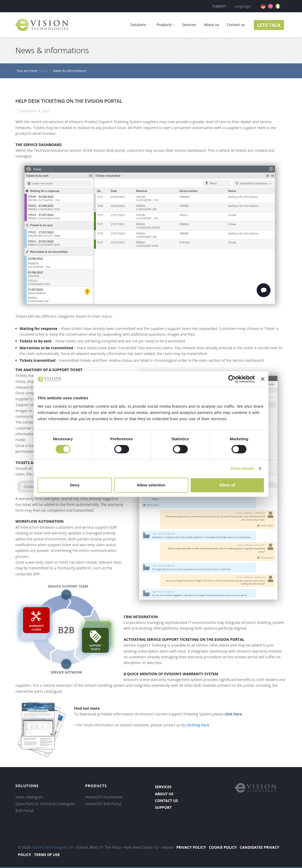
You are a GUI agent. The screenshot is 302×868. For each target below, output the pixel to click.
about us (164, 794)
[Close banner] (263, 379)
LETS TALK (269, 25)
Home (43, 71)
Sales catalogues (29, 797)
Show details (242, 468)
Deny (75, 485)
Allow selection (151, 485)
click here (233, 714)
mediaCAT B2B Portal (103, 804)
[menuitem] (263, 6)
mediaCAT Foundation (104, 797)
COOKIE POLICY (223, 847)
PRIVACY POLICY (191, 847)
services (163, 787)
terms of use (47, 855)
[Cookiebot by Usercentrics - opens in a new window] (232, 379)
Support (219, 6)
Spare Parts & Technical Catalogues (45, 804)
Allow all (227, 485)
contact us (166, 801)
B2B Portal (24, 810)
